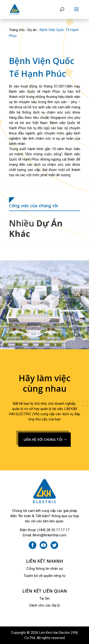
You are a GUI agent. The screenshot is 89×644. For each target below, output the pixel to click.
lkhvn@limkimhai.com (49, 535)
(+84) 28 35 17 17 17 (53, 530)
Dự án (32, 30)
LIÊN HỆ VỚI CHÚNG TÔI (43, 439)
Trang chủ (17, 30)
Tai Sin (44, 598)
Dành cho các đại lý (45, 605)
